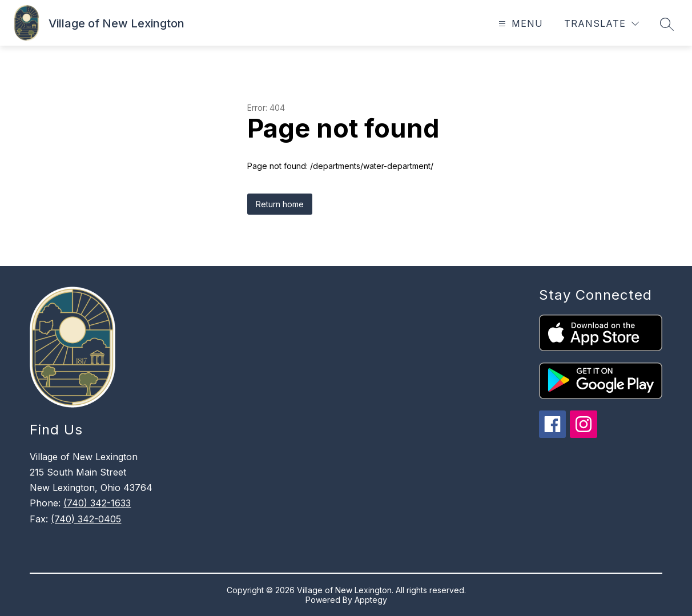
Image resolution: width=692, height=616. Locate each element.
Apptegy (371, 600)
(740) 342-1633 (97, 503)
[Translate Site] (602, 24)
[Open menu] (519, 24)
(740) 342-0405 (86, 519)
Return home (280, 204)
